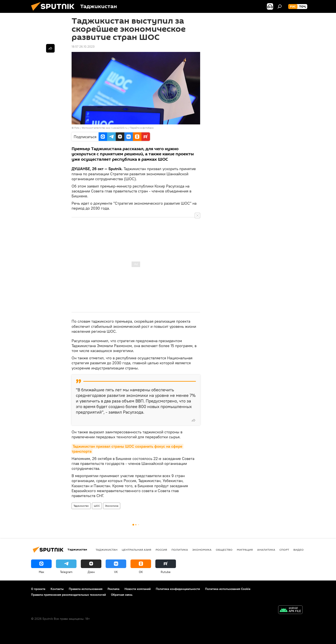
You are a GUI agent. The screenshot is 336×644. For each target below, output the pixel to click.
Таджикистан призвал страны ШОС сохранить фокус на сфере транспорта (127, 449)
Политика (180, 550)
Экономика (112, 506)
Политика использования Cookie (228, 589)
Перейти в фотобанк (142, 128)
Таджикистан (81, 506)
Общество (224, 550)
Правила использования (86, 589)
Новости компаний (138, 589)
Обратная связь (122, 595)
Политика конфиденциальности (178, 589)
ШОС (97, 506)
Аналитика (266, 550)
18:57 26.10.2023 (83, 47)
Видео (298, 550)
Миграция (245, 550)
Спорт (284, 550)
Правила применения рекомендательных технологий (68, 595)
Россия (161, 550)
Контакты (57, 589)
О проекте (38, 589)
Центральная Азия (136, 550)
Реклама (113, 589)
